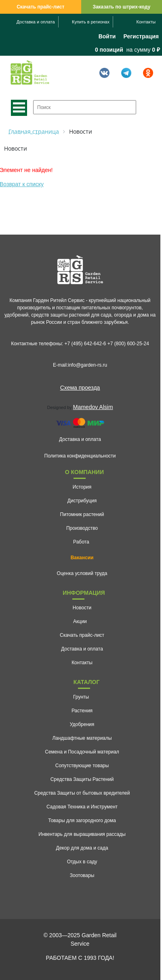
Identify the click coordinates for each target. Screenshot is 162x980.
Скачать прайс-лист (40, 7)
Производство (82, 528)
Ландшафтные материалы (82, 738)
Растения (82, 711)
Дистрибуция (82, 501)
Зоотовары (82, 875)
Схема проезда (80, 388)
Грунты (81, 697)
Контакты (146, 22)
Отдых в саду (82, 862)
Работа (81, 542)
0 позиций (109, 50)
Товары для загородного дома (82, 821)
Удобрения (82, 724)
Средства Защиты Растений (82, 779)
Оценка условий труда (82, 573)
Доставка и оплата (36, 22)
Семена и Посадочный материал (82, 752)
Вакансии (82, 558)
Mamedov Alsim (93, 407)
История (82, 487)
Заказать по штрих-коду (121, 7)
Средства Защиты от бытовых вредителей (82, 793)
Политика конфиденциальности (80, 456)
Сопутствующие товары (82, 766)
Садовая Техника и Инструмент (82, 807)
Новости (82, 608)
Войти (107, 36)
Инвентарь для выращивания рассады (82, 834)
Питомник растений (82, 514)
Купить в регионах (91, 22)
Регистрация (141, 36)
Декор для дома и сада (82, 848)
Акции (80, 621)
